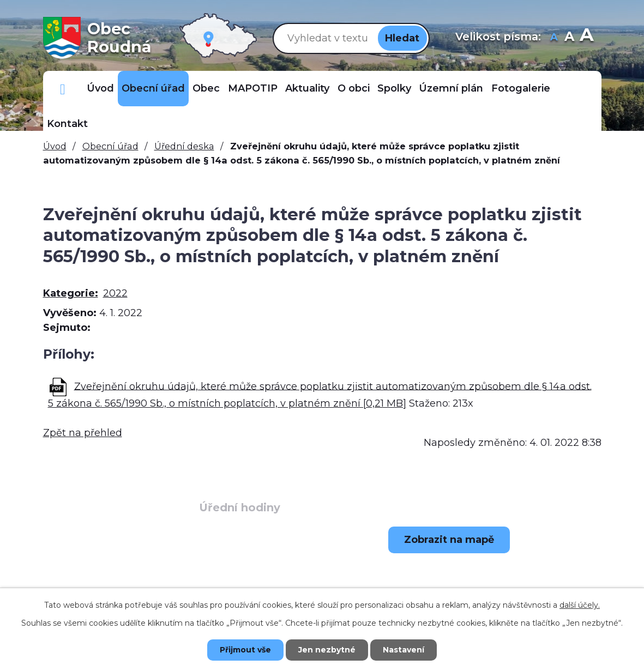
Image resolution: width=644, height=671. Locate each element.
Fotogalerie (521, 88)
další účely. (580, 605)
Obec (206, 88)
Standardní (569, 38)
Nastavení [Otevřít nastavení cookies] (404, 650)
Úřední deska (184, 146)
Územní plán (451, 88)
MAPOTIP (253, 88)
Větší (586, 38)
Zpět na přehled (83, 433)
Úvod (100, 88)
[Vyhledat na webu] (326, 38)
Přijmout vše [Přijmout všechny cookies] (245, 650)
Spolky (394, 88)
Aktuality (307, 88)
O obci (354, 88)
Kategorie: (71, 293)
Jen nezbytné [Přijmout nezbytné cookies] (327, 650)
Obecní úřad (153, 88)
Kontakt (67, 124)
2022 (115, 293)
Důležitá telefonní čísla (63, 89)
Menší (554, 38)
